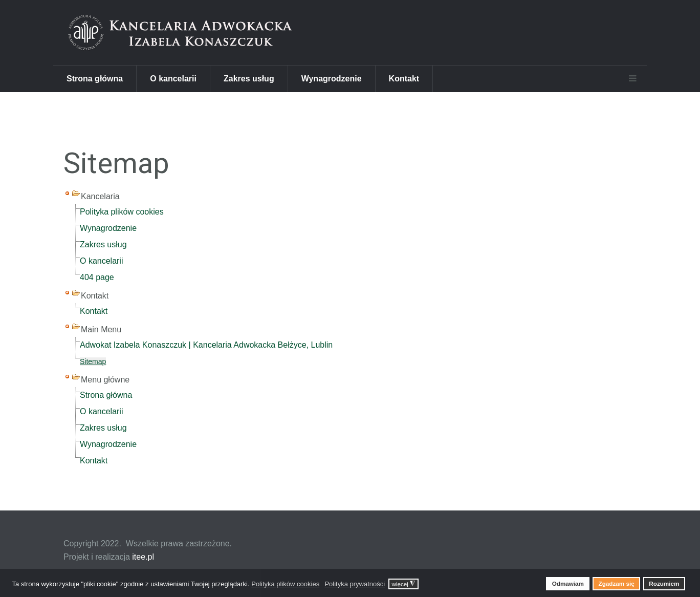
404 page (97, 277)
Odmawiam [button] (568, 583)
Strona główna (95, 79)
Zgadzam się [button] (617, 583)
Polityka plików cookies (122, 212)
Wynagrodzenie (332, 79)
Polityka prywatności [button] (355, 584)
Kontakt (404, 79)
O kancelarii (173, 79)
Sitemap (93, 361)
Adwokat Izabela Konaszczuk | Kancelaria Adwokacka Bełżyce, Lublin (206, 345)
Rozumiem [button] (664, 583)
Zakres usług (249, 79)
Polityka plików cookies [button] (285, 584)
